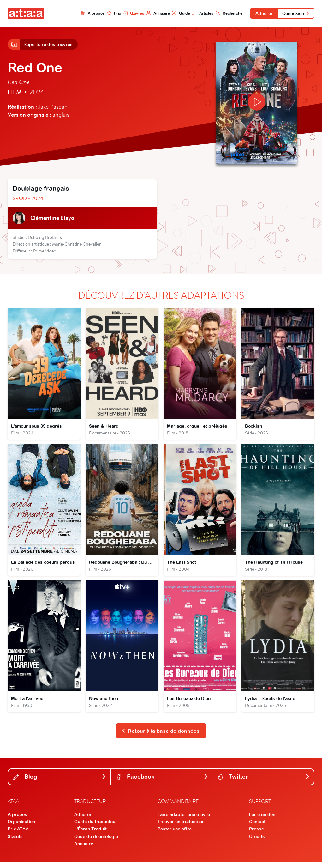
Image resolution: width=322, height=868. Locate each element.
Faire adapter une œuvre (184, 820)
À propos (89, 13)
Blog (60, 783)
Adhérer (262, 13)
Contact (257, 828)
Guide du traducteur (96, 828)
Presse (256, 835)
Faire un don (262, 820)
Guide (178, 13)
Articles (200, 13)
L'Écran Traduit (90, 835)
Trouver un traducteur (181, 828)
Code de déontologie (96, 842)
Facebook (162, 783)
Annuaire (155, 13)
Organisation (21, 828)
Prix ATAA (18, 835)
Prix (111, 13)
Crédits (257, 842)
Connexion (295, 13)
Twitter (264, 783)
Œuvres (131, 13)
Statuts (15, 842)
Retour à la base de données (161, 736)
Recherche (227, 13)
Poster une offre (175, 835)
